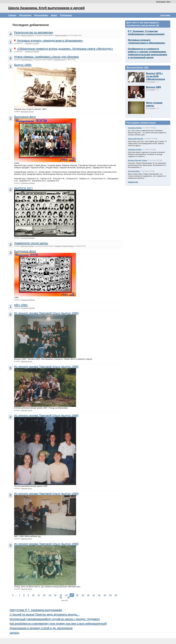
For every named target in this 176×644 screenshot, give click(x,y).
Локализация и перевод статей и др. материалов (41, 628)
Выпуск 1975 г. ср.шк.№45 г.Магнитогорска (155, 76)
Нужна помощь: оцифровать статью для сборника (46, 57)
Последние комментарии (141, 123)
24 (110, 595)
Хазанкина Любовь (135, 128)
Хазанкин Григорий (32, 43)
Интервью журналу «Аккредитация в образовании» (147, 41)
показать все (133, 182)
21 (94, 595)
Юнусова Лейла (134, 171)
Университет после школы (31, 243)
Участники (165, 15)
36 (68, 597)
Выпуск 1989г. (23, 65)
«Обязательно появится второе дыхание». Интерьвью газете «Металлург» (65, 49)
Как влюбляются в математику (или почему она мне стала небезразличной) (58, 624)
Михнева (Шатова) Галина (137, 160)
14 (55, 595)
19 (83, 595)
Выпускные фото (25, 117)
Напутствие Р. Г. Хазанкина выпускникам (36, 610)
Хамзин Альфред (27, 35)
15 (61, 595)
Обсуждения (25, 15)
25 (116, 595)
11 (39, 595)
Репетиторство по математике (34, 32)
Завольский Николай (136, 139)
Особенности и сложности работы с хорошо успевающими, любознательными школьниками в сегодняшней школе (147, 53)
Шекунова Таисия (27, 246)
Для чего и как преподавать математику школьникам (143, 24)
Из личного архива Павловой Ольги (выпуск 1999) (46, 313)
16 (66, 595)
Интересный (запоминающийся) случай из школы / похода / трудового (55, 619)
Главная (12, 15)
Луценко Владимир (28, 238)
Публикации (66, 15)
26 (61, 597)
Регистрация (161, 2)
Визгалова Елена (27, 112)
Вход (169, 2)
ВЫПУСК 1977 (23, 188)
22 (99, 595)
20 (88, 595)
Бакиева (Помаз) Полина (64, 246)
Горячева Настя (27, 60)
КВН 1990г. (21, 305)
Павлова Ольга (26, 361)
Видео (54, 15)
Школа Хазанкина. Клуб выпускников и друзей (46, 8)
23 (105, 595)
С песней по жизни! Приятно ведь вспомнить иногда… (45, 614)
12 (44, 595)
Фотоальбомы (41, 15)
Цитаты (14, 633)
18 (77, 595)
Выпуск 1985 (153, 87)
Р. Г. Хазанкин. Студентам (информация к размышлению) (146, 33)
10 (33, 595)
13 (50, 595)
